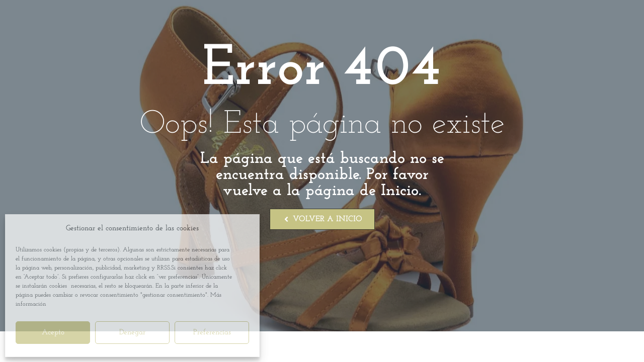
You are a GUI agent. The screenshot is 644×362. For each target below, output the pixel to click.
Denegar (132, 333)
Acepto (53, 333)
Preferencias (212, 333)
